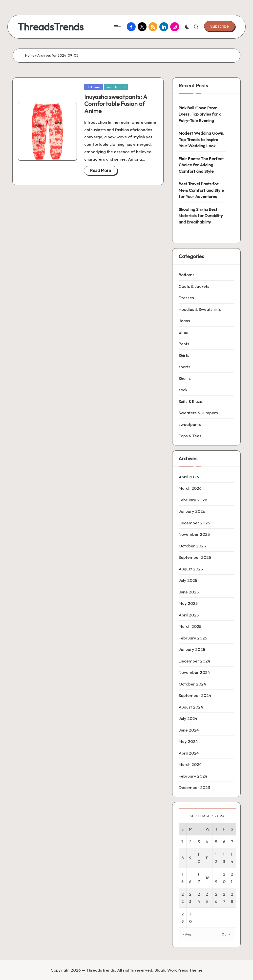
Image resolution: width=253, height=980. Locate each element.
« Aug (187, 934)
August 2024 (191, 707)
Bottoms (94, 87)
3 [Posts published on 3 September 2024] (199, 842)
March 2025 (190, 626)
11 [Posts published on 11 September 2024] (207, 858)
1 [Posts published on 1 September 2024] (182, 842)
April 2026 (189, 477)
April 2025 (189, 615)
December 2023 (194, 787)
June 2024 (189, 730)
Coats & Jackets (194, 286)
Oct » (226, 934)
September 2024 (195, 695)
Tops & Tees (190, 436)
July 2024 (188, 718)
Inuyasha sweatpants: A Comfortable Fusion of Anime (116, 104)
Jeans (184, 321)
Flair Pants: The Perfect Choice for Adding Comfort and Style (201, 165)
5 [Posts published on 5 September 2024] (216, 842)
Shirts (184, 355)
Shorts (185, 378)
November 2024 (194, 672)
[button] (220, 26)
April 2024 (189, 753)
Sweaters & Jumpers (198, 413)
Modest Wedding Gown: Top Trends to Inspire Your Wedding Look (201, 139)
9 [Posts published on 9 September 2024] (190, 858)
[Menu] (117, 27)
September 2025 (195, 557)
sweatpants (116, 87)
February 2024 (193, 776)
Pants (184, 344)
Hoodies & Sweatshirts (200, 309)
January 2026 (192, 511)
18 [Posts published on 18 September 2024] (208, 878)
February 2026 (193, 500)
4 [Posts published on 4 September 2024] (207, 842)
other (184, 332)
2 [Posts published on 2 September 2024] (190, 842)
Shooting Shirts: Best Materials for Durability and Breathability (201, 216)
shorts (185, 367)
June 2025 (189, 592)
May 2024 (188, 741)
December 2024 (194, 661)
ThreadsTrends (51, 27)
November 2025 (194, 534)
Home (30, 55)
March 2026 (190, 488)
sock (183, 390)
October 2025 (192, 546)
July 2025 (188, 580)
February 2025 (193, 638)
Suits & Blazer (191, 401)
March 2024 (190, 764)
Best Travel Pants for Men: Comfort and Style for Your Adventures (201, 190)
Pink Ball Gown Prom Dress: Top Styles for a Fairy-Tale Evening (200, 114)
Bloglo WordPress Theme (179, 970)
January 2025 (192, 649)
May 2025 (188, 603)
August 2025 (191, 569)
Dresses (186, 298)
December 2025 (194, 523)
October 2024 (192, 684)
